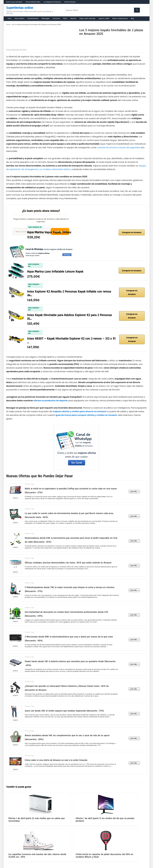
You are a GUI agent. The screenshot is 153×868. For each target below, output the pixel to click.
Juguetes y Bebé (104, 18)
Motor (65, 18)
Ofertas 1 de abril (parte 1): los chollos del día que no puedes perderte (57, 821)
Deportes (73, 18)
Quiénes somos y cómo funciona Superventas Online (75, 845)
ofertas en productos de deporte (51, 401)
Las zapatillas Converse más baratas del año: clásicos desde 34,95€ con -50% (94, 821)
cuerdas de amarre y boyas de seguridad (119, 148)
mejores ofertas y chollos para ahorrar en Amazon (79, 411)
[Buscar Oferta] (137, 10)
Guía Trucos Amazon (14, 2)
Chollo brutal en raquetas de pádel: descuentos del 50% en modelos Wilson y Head (130, 821)
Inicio (10, 18)
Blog (132, 18)
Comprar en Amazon (132, 232)
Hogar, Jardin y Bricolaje (87, 18)
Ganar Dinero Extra (33, 2)
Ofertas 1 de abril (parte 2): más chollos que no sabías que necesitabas (22, 821)
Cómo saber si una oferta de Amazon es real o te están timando (56, 760)
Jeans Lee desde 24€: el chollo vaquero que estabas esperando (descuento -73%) (64, 711)
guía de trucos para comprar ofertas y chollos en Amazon (87, 415)
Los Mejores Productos (52, 2)
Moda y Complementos (120, 18)
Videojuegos (46, 18)
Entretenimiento (33, 18)
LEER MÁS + (134, 492)
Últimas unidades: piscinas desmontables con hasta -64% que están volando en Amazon (68, 562)
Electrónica (57, 18)
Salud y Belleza (19, 18)
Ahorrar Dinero (70, 2)
